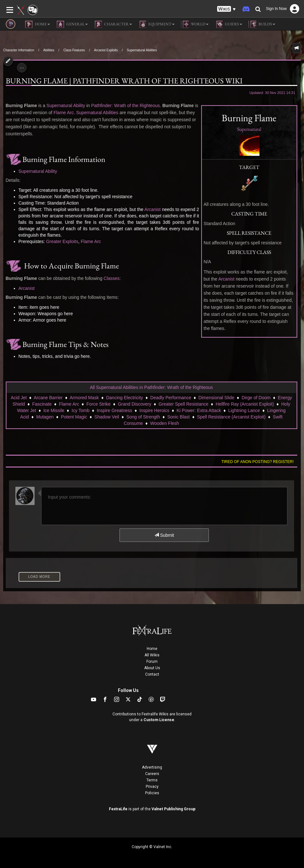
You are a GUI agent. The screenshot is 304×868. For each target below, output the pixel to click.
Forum (152, 662)
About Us (152, 668)
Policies (152, 793)
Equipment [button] (156, 24)
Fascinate (42, 404)
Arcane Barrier (48, 398)
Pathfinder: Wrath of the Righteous (125, 105)
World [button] (195, 24)
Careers (152, 774)
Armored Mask (84, 398)
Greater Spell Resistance (184, 404)
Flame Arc (64, 113)
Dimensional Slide (216, 398)
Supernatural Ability (66, 105)
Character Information (19, 50)
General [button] (72, 24)
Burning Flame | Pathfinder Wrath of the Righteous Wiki (124, 81)
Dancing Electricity (124, 398)
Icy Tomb (81, 410)
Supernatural (249, 129)
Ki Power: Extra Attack (199, 410)
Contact (152, 674)
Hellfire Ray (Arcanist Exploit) (245, 404)
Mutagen (45, 417)
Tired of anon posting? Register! (258, 462)
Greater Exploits (62, 241)
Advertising (152, 767)
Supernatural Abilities (142, 50)
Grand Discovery (135, 404)
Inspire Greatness (115, 410)
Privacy (152, 787)
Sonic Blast (178, 417)
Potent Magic (74, 417)
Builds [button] (262, 24)
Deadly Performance (171, 398)
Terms (152, 780)
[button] (226, 9)
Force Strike (99, 404)
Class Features (74, 50)
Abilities (49, 50)
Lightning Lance (244, 410)
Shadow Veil (107, 417)
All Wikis (152, 655)
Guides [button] (229, 24)
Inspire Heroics (154, 410)
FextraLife (118, 809)
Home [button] (37, 24)
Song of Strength (143, 417)
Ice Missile (54, 410)
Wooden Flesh (165, 423)
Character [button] (113, 24)
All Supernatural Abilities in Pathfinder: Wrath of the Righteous (151, 387)
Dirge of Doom (256, 398)
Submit (164, 535)
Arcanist (226, 279)
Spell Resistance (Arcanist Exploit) (231, 417)
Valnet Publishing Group (173, 809)
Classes (111, 278)
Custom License (159, 720)
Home (152, 649)
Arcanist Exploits (106, 50)
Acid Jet (19, 398)
